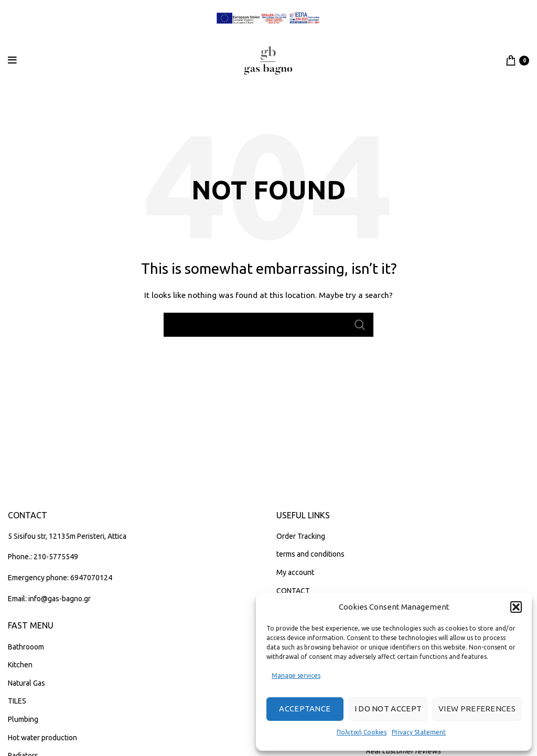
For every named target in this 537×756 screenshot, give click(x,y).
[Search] (268, 325)
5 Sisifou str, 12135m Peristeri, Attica (67, 536)
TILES (17, 701)
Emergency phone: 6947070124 (60, 578)
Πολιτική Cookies (362, 732)
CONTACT (293, 591)
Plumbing (23, 719)
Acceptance (305, 709)
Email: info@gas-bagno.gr (49, 599)
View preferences (477, 709)
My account (295, 572)
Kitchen (20, 665)
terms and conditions (310, 554)
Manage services (296, 675)
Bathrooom (26, 647)
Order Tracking (301, 536)
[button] (516, 607)
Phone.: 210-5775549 (43, 557)
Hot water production (42, 738)
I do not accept (388, 709)
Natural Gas (26, 683)
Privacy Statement (419, 732)
